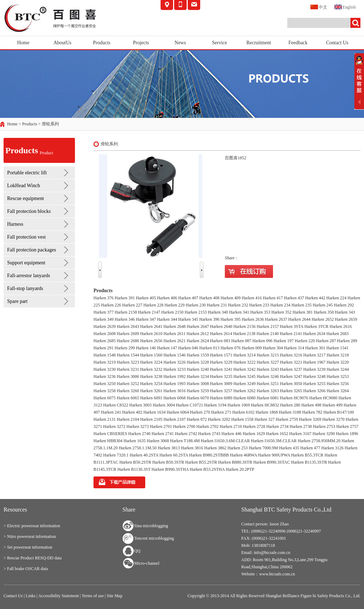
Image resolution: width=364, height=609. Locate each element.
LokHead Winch (24, 186)
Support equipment (26, 263)
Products (102, 43)
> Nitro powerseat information (30, 536)
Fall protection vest (26, 237)
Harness (15, 224)
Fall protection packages (32, 250)
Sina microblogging (151, 526)
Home (23, 43)
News (180, 43)
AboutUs (63, 43)
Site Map (115, 596)
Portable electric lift (27, 173)
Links (31, 596)
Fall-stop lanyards (25, 288)
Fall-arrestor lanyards (29, 276)
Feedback (298, 43)
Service (219, 43)
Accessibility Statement (59, 596)
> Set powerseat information (28, 547)
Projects (141, 43)
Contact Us (337, 43)
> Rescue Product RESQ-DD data (33, 558)
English (345, 7)
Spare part (17, 301)
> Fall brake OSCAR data (26, 569)
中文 (319, 7)
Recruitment (259, 43)
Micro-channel (147, 563)
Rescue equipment (26, 198)
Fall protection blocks (29, 211)
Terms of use (93, 596)
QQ (137, 551)
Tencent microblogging (154, 538)
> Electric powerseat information (32, 526)
